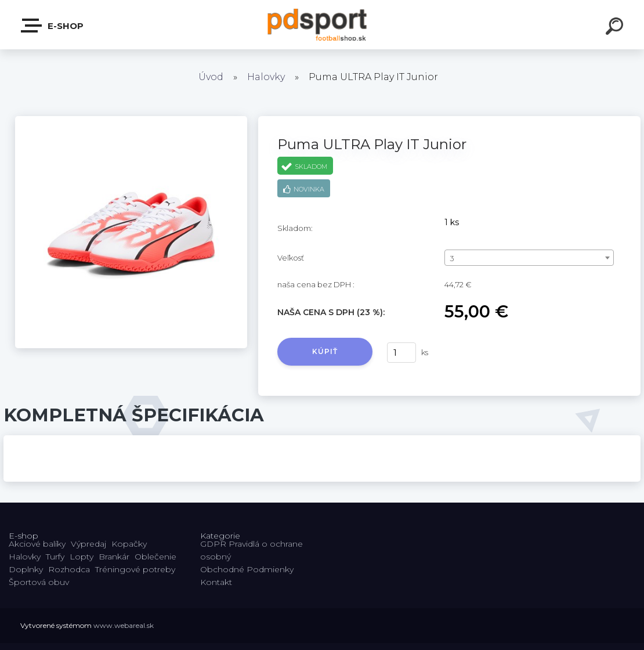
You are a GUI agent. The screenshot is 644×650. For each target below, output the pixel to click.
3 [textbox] (452, 258)
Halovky (266, 77)
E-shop (53, 26)
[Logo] (322, 25)
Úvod (211, 77)
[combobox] (529, 258)
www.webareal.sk (124, 625)
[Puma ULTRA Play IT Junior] (131, 120)
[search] (616, 28)
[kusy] (401, 353)
